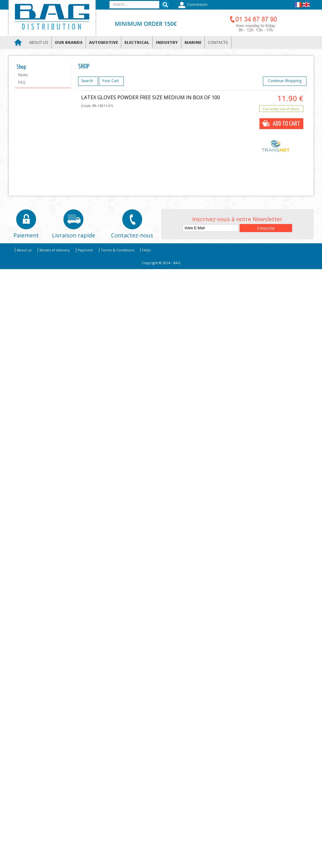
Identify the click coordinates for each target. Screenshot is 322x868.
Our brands (69, 42)
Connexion (192, 5)
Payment (85, 250)
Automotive (103, 42)
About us (39, 42)
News (23, 75)
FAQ (22, 82)
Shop (21, 67)
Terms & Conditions (117, 250)
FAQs (146, 250)
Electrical (137, 42)
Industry (167, 42)
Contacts (218, 42)
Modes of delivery (55, 250)
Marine (193, 42)
